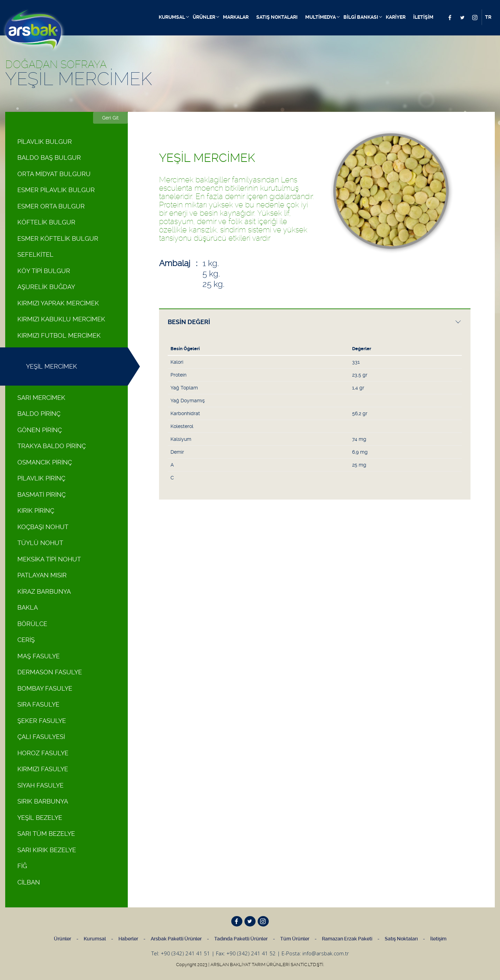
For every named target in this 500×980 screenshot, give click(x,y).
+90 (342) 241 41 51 (185, 953)
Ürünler (62, 939)
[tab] (315, 321)
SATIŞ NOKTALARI (277, 17)
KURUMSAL (172, 17)
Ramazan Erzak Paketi (347, 939)
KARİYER (396, 17)
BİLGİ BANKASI (361, 17)
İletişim (438, 939)
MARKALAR (236, 17)
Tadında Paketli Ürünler (241, 939)
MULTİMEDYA (320, 17)
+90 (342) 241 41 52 (251, 953)
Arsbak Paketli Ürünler (176, 939)
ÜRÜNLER (204, 17)
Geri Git (110, 118)
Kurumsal (95, 939)
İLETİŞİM (423, 17)
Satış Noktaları (401, 939)
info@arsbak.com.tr (326, 953)
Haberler (128, 939)
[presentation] (315, 322)
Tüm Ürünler (295, 939)
